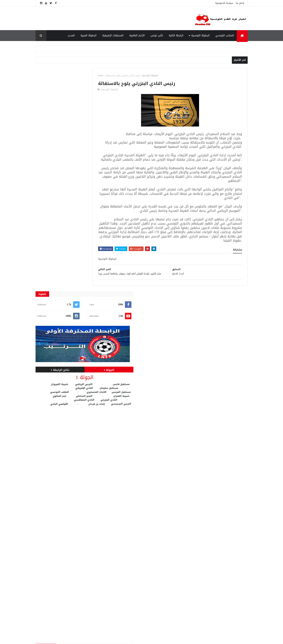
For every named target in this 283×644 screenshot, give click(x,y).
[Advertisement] (113, 18)
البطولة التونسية (200, 35)
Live (110, 566)
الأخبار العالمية (137, 35)
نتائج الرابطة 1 (52, 147)
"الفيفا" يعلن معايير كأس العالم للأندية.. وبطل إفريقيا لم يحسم (200, 604)
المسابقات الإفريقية (113, 35)
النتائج (111, 609)
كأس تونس (157, 35)
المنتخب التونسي (225, 35)
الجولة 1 (85, 147)
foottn (116, 76)
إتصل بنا (240, 3)
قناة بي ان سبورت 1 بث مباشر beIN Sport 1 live (202, 589)
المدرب (71, 35)
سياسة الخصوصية (224, 3)
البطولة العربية (88, 35)
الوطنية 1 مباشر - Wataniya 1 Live (200, 572)
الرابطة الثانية (176, 35)
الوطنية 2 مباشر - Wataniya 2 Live (200, 617)
